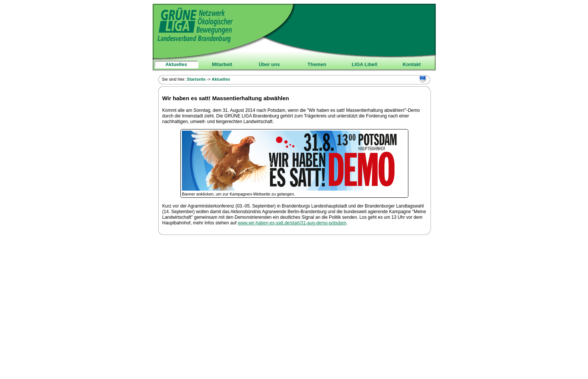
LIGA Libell (364, 64)
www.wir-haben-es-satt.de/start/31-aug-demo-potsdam (292, 223)
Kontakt (412, 64)
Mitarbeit (222, 64)
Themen (317, 64)
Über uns (269, 64)
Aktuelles (176, 64)
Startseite (196, 79)
